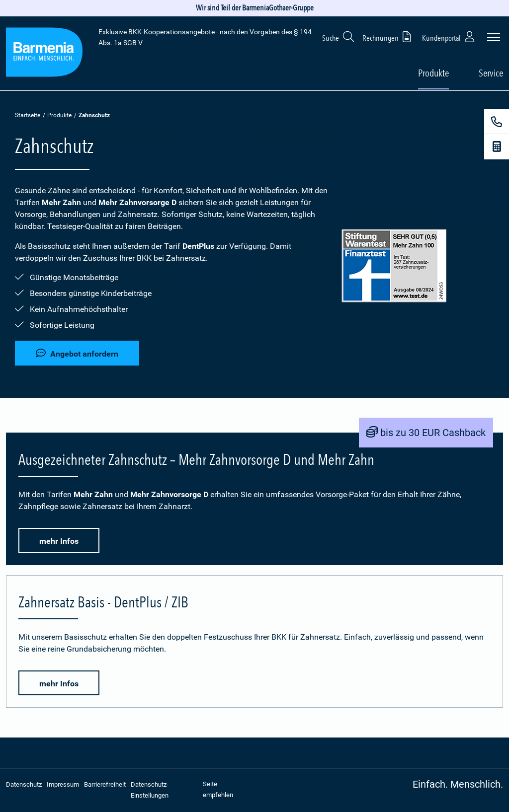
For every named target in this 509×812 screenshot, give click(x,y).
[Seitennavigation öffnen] (494, 37)
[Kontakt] (497, 122)
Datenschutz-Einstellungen (150, 790)
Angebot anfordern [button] (77, 353)
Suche (339, 37)
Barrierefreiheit (105, 784)
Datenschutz (24, 784)
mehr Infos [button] (59, 541)
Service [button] (491, 73)
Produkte (59, 115)
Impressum (63, 784)
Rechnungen (388, 37)
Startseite (28, 115)
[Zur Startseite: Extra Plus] (44, 54)
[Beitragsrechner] (497, 147)
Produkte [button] (433, 73)
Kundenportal (449, 37)
